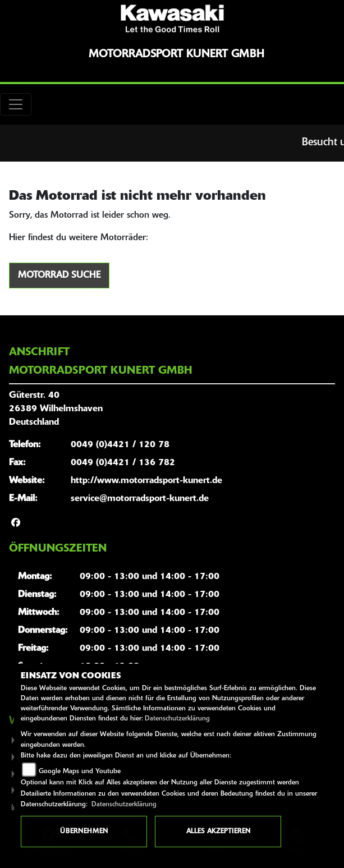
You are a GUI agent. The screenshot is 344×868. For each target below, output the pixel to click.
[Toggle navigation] (16, 104)
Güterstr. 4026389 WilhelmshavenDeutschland (56, 409)
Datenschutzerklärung (177, 719)
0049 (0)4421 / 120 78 (120, 445)
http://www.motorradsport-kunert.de (146, 481)
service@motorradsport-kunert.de (140, 499)
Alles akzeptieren (218, 832)
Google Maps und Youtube (80, 771)
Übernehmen (84, 832)
